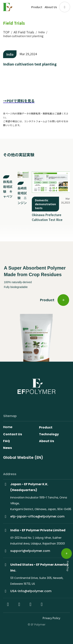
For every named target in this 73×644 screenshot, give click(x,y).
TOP (6, 32)
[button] (65, 7)
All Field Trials (24, 32)
